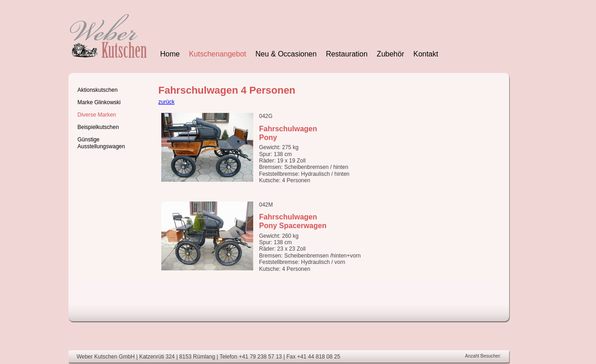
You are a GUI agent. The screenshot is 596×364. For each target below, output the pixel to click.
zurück (167, 102)
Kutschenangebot (218, 54)
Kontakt (426, 54)
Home (170, 54)
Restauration (347, 54)
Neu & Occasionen (286, 54)
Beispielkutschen (98, 127)
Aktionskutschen (98, 90)
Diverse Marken (97, 115)
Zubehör (391, 54)
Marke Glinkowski (99, 102)
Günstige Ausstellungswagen (101, 143)
